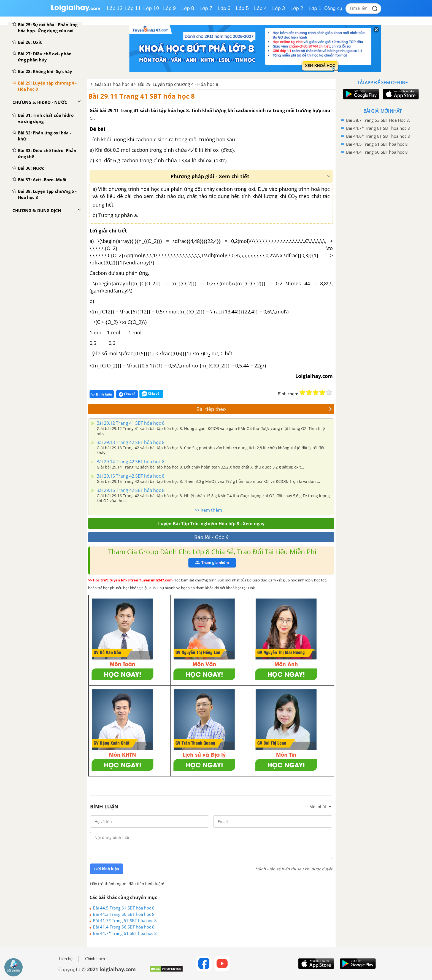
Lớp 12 (115, 8)
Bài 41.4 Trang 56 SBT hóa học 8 (124, 927)
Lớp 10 (151, 8)
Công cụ (333, 8)
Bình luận (102, 394)
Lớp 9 (170, 8)
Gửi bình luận (107, 869)
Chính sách (95, 959)
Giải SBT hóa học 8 (114, 84)
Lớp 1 (315, 8)
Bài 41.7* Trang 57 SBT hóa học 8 (125, 921)
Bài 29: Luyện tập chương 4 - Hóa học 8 (178, 84)
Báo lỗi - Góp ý (211, 537)
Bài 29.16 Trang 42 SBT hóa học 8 (130, 490)
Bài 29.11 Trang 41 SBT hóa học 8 (141, 96)
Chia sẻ (127, 394)
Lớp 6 (224, 8)
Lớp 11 (133, 8)
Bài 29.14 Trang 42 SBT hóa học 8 (130, 462)
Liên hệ (66, 959)
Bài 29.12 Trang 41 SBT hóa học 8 (130, 423)
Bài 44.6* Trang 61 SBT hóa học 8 (378, 136)
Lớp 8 (188, 8)
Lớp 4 (260, 8)
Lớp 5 (242, 8)
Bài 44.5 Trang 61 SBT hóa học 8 (124, 908)
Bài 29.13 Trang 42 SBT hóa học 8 (130, 442)
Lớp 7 (206, 8)
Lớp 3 (279, 8)
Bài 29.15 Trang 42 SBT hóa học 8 (130, 476)
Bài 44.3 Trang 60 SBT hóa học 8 (124, 914)
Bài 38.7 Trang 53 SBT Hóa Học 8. (378, 120)
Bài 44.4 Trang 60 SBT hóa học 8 (377, 152)
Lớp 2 (297, 8)
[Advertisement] (382, 244)
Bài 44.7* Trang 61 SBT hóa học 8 (125, 933)
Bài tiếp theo (264, 409)
